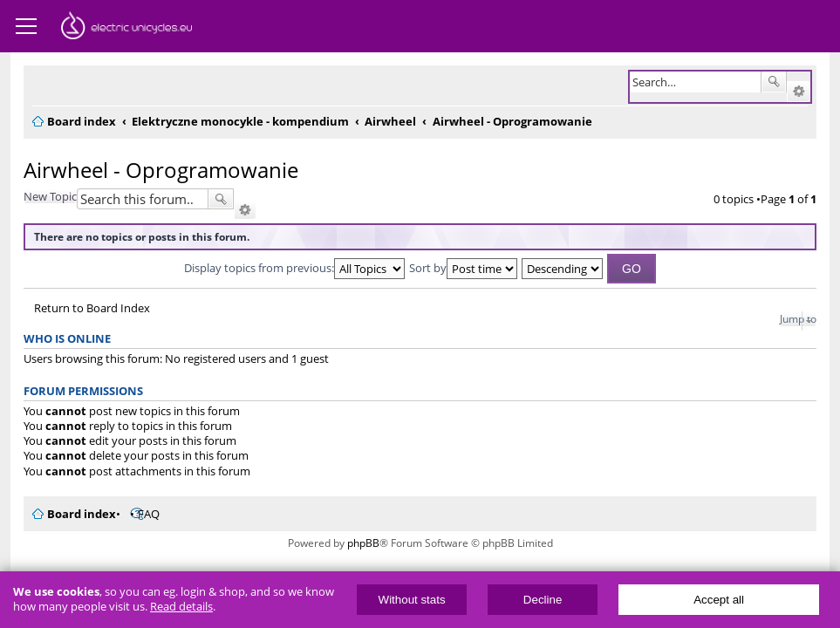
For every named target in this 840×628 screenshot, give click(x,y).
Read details (181, 607)
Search (774, 82)
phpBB (363, 543)
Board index (82, 514)
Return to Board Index (92, 308)
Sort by (463, 268)
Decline (543, 600)
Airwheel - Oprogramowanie (161, 170)
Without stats (412, 600)
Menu (26, 26)
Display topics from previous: (294, 268)
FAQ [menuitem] (149, 514)
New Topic (50, 196)
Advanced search (799, 92)
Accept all (719, 600)
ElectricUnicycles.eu (126, 28)
